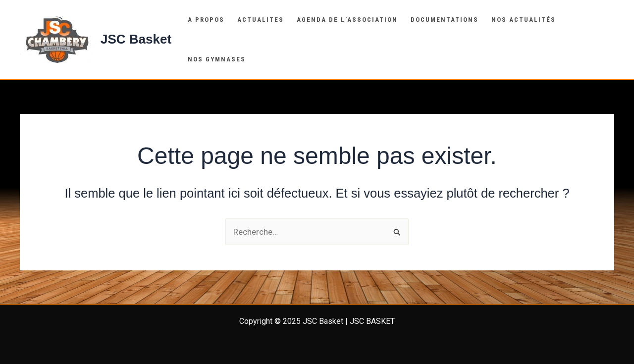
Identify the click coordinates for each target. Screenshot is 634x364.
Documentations (445, 20)
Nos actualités (524, 20)
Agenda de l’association (347, 20)
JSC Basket (136, 39)
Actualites (261, 20)
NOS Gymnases (217, 59)
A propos (206, 20)
